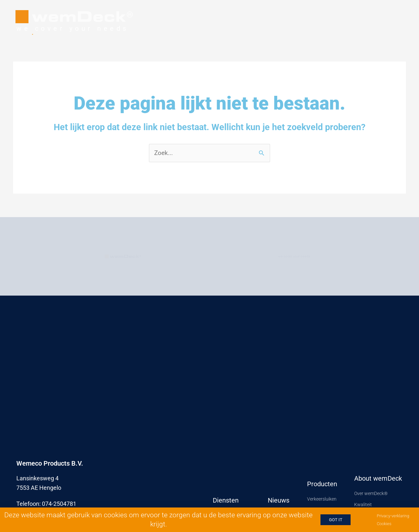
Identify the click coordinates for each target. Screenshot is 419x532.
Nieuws (279, 500)
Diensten (226, 500)
